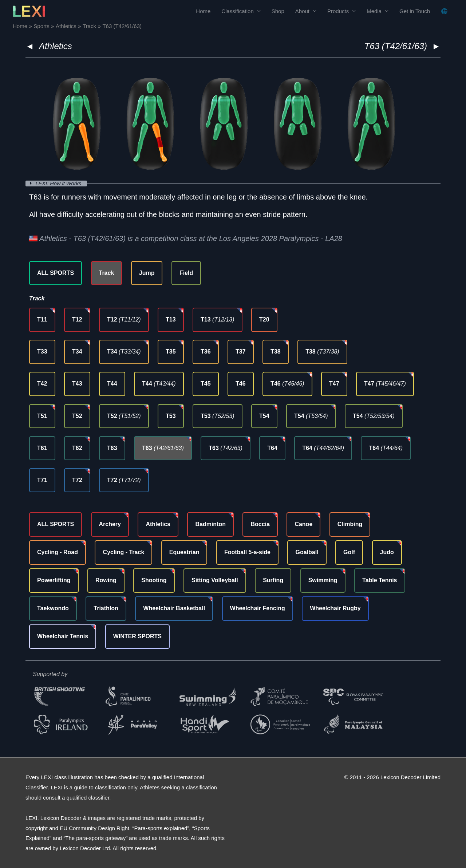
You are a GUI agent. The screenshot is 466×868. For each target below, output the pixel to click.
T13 (171, 319)
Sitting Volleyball (215, 580)
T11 (42, 319)
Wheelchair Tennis (63, 636)
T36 (206, 352)
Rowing (106, 580)
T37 (241, 352)
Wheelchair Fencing (258, 608)
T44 (112, 384)
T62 (77, 448)
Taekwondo (53, 608)
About (302, 11)
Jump (147, 273)
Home (203, 11)
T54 (264, 416)
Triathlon (106, 608)
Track (107, 273)
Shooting (154, 580)
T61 (42, 448)
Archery (110, 524)
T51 (42, 416)
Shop (278, 11)
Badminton (210, 524)
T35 (171, 352)
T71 (42, 480)
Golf (349, 552)
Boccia (260, 524)
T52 (77, 416)
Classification (237, 11)
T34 (77, 352)
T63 (112, 448)
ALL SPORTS (56, 273)
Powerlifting (54, 580)
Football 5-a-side (247, 552)
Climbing (350, 524)
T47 (334, 384)
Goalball (307, 552)
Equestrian (184, 552)
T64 (272, 448)
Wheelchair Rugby (335, 608)
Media (374, 11)
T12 (77, 319)
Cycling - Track (123, 552)
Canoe (303, 524)
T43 (77, 384)
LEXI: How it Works (60, 183)
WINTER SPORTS (137, 636)
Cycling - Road (58, 552)
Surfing (273, 580)
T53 (171, 416)
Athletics (56, 46)
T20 (264, 319)
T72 (77, 480)
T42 (42, 384)
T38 (276, 352)
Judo (387, 552)
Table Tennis (380, 580)
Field (186, 273)
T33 (42, 352)
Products (338, 11)
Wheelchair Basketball (174, 608)
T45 (206, 384)
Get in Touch (415, 11)
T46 (241, 384)
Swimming (323, 580)
